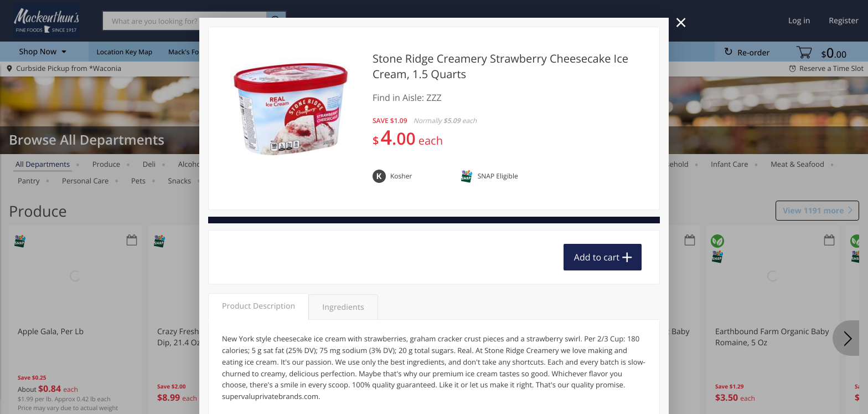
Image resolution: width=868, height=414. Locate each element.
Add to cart (597, 257)
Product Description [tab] (259, 306)
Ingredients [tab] (343, 307)
